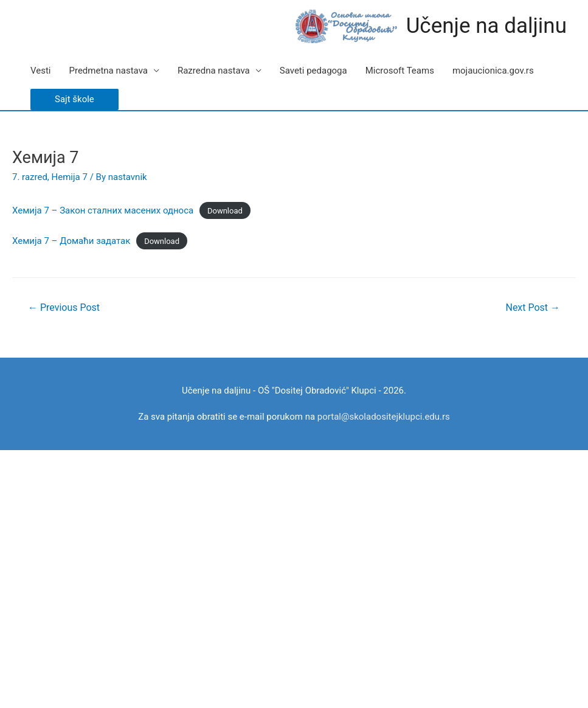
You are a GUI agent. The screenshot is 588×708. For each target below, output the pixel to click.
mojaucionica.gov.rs (493, 71)
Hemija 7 (70, 177)
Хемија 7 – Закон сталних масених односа (103, 210)
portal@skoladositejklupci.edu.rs (384, 417)
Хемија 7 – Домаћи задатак (71, 241)
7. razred (30, 177)
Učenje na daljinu (486, 26)
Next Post (533, 307)
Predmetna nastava (108, 71)
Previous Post (64, 307)
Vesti (40, 71)
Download (225, 211)
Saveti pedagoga (313, 71)
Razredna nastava (214, 71)
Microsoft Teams (400, 71)
